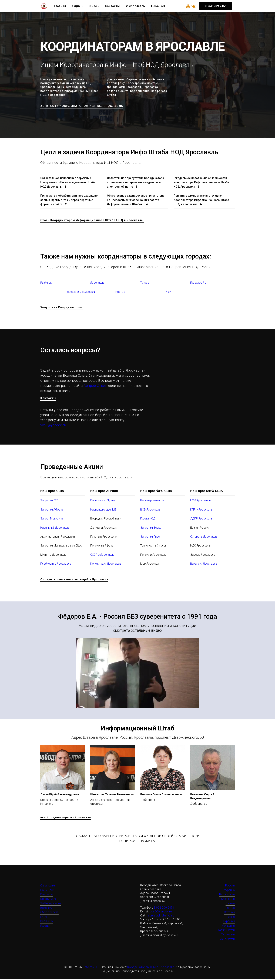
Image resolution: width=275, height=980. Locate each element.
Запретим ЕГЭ (49, 502)
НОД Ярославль (201, 502)
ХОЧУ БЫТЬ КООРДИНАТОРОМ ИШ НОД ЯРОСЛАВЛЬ (87, 106)
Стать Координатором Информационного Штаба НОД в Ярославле (92, 221)
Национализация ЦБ (103, 511)
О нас (93, 6)
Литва (231, 909)
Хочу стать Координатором (61, 308)
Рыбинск (46, 283)
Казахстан (228, 900)
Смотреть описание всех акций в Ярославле (74, 581)
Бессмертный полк (152, 502)
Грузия (231, 918)
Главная (60, 6)
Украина (229, 891)
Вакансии (46, 909)
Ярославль (135, 6)
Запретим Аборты (52, 511)
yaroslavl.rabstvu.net (162, 917)
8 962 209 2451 (216, 6)
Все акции (47, 922)
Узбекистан (227, 940)
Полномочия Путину (103, 502)
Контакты (112, 6)
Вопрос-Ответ (95, 386)
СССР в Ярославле (102, 556)
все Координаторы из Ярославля (66, 818)
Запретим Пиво (150, 538)
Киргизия (229, 922)
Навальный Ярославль (55, 529)
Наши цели (47, 891)
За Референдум (51, 905)
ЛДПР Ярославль (201, 520)
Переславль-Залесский (81, 292)
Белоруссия (227, 896)
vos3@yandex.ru (53, 426)
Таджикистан (226, 931)
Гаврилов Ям (198, 283)
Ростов (120, 292)
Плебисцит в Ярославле (56, 565)
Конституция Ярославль (106, 565)
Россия (230, 887)
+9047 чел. (159, 6)
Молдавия (228, 927)
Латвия (230, 905)
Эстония (229, 913)
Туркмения (228, 936)
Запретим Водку (151, 529)
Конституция (48, 900)
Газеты (45, 927)
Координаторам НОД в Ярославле (151, 968)
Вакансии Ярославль (204, 565)
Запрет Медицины (52, 520)
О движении (48, 887)
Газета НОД (148, 520)
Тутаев (145, 283)
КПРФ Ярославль (201, 511)
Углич (169, 292)
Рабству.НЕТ (91, 968)
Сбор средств (49, 913)
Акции (76, 6)
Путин (44, 918)
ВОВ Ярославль (150, 511)
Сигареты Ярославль (204, 538)
